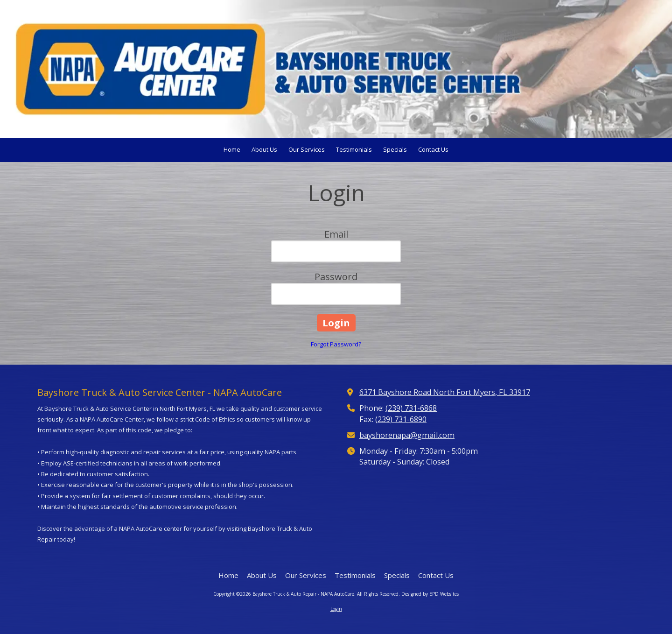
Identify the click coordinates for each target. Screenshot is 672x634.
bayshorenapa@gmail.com (407, 435)
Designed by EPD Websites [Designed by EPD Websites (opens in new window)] (430, 594)
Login (336, 609)
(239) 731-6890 (401, 419)
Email (336, 234)
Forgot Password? (336, 344)
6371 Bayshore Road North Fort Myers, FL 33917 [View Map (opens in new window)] (445, 392)
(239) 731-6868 (411, 408)
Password (336, 277)
